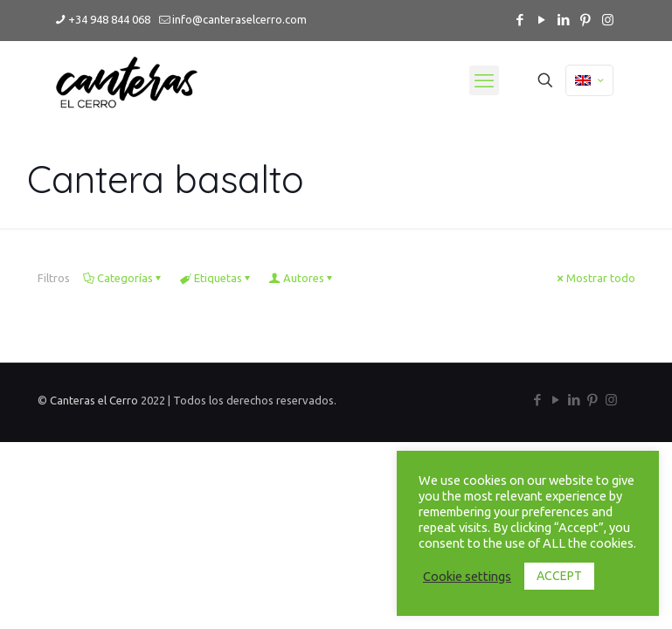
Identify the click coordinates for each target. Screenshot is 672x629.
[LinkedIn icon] (564, 20)
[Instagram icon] (608, 20)
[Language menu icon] (589, 80)
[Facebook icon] (520, 20)
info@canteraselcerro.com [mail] (239, 19)
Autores (302, 278)
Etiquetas (217, 278)
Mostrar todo (595, 278)
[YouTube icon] (542, 20)
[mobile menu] (484, 80)
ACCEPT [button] (559, 576)
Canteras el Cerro (95, 400)
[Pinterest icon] (586, 20)
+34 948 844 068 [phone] (109, 19)
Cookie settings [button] (467, 576)
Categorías (124, 278)
